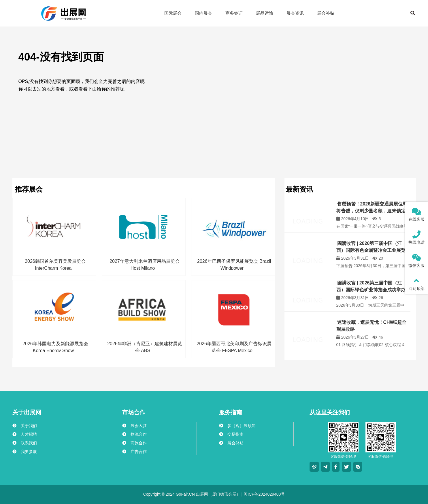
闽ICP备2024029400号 (264, 494)
